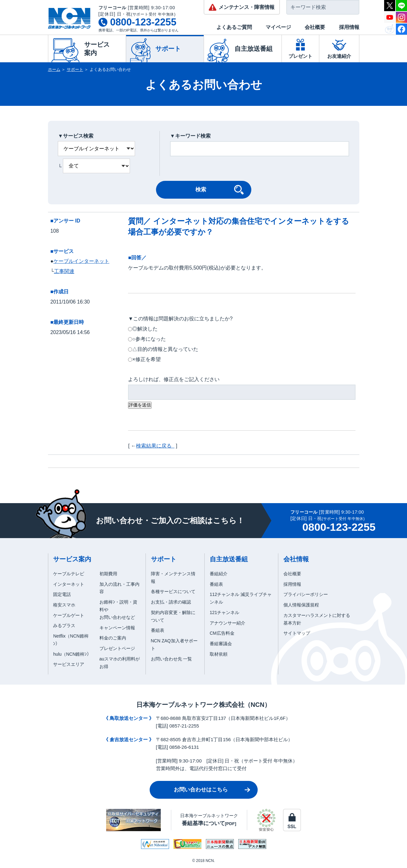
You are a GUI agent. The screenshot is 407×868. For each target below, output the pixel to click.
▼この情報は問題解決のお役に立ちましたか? (180, 319)
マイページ (278, 27)
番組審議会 (221, 644)
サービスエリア (69, 664)
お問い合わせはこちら (201, 790)
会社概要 (315, 27)
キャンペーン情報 (117, 628)
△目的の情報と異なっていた (165, 349)
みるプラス (64, 625)
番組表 (158, 630)
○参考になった (149, 339)
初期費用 (108, 574)
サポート (75, 69)
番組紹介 (219, 574)
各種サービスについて (173, 591)
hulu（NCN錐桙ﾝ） (72, 654)
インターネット (69, 584)
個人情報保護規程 (301, 605)
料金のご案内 (113, 638)
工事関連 (64, 271)
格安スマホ (64, 605)
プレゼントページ (117, 648)
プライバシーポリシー (306, 594)
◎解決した (145, 329)
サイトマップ (297, 633)
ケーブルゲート (69, 615)
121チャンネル (224, 612)
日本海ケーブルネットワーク (209, 820)
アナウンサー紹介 (227, 623)
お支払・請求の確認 (171, 602)
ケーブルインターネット (81, 261)
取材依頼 (219, 654)
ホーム (54, 69)
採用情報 (349, 27)
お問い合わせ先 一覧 (172, 659)
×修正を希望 (146, 359)
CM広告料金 (222, 633)
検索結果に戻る (155, 446)
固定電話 (62, 594)
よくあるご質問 (234, 27)
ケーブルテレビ (69, 574)
